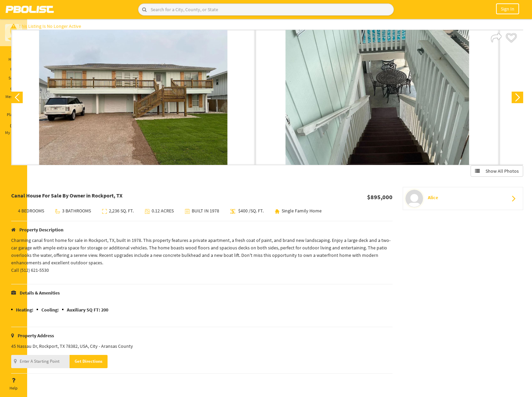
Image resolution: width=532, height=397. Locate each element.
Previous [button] (38, 100)
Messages (14, 93)
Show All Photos (494, 174)
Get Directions (110, 364)
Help (14, 384)
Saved (14, 74)
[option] (154, 100)
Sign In (508, 9)
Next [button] (514, 100)
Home (14, 55)
